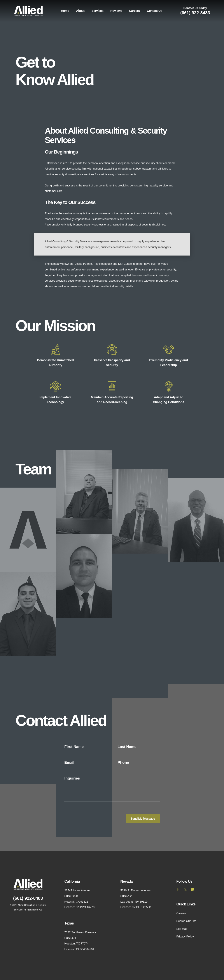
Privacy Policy (185, 936)
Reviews (116, 11)
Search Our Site (186, 921)
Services (97, 11)
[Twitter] (185, 889)
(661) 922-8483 (195, 13)
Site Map (182, 929)
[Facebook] (178, 889)
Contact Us (154, 11)
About (80, 11)
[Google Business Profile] (192, 889)
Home (65, 11)
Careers (134, 11)
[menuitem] (65, 11)
